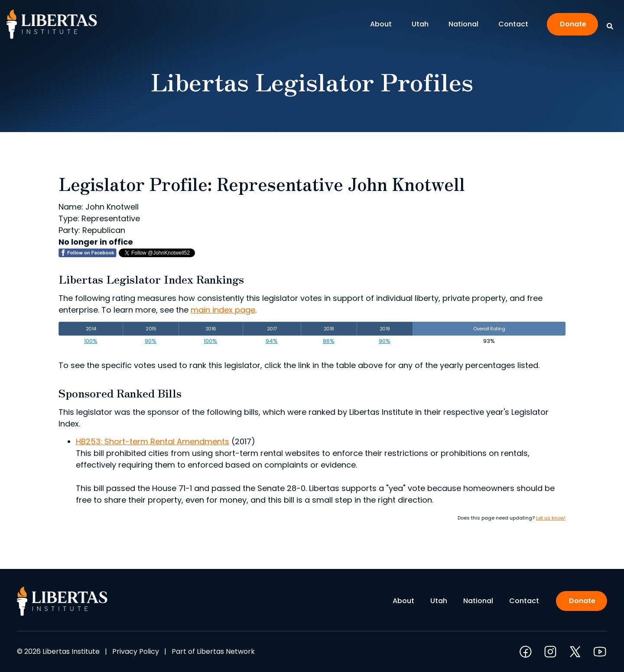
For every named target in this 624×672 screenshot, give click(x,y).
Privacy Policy (136, 651)
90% (151, 341)
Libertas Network (226, 651)
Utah (422, 24)
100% (91, 341)
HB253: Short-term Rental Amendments (153, 441)
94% (272, 341)
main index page (223, 310)
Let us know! (551, 518)
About (383, 24)
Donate (573, 24)
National (466, 24)
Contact (513, 24)
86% (329, 341)
